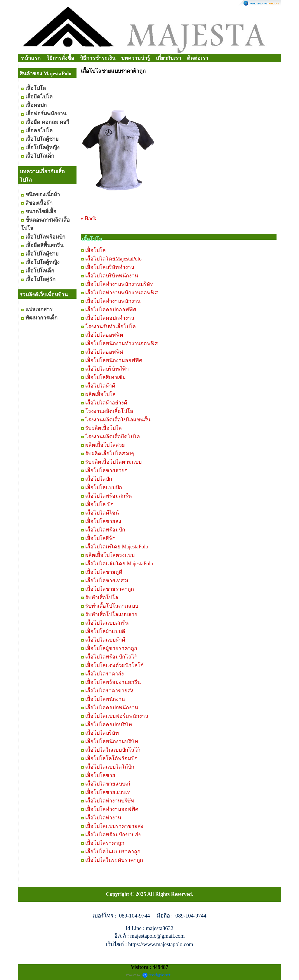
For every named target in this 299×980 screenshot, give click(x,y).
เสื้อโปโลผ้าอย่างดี (106, 403)
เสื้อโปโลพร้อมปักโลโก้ (111, 657)
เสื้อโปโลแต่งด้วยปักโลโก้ (114, 665)
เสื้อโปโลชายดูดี (104, 572)
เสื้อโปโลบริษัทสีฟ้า (107, 369)
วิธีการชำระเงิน (98, 58)
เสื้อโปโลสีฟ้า (100, 538)
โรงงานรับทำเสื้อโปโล (111, 326)
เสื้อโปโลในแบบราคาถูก (113, 852)
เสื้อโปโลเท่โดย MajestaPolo (117, 547)
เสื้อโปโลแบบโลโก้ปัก (110, 767)
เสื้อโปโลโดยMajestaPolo (113, 259)
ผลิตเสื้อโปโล (100, 394)
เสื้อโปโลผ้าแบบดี (105, 631)
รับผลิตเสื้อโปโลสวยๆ (110, 453)
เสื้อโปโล (95, 250)
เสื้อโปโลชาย (100, 775)
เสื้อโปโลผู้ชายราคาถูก (111, 648)
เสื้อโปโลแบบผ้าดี (105, 640)
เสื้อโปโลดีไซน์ (102, 513)
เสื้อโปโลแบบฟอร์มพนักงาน (117, 716)
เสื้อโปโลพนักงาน (105, 699)
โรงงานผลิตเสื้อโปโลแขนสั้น (118, 420)
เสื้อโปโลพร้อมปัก (105, 530)
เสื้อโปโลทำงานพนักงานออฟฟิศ (121, 293)
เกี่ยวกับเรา (168, 58)
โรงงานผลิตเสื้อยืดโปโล (113, 437)
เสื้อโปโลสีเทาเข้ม (106, 377)
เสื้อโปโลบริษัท (102, 733)
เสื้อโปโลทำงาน (103, 818)
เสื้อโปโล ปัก (99, 504)
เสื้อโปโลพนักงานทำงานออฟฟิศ (121, 343)
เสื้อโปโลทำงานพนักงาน (113, 301)
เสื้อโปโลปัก (99, 479)
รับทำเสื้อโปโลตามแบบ (112, 606)
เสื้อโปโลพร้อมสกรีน (108, 496)
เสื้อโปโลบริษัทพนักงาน (112, 276)
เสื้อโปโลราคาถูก (105, 843)
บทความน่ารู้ (136, 58)
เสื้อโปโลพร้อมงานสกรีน (113, 682)
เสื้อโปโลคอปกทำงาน (110, 318)
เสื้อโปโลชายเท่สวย (108, 581)
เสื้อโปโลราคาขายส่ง (109, 691)
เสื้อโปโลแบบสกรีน (107, 623)
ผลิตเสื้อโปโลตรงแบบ (110, 555)
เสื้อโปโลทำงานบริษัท (110, 801)
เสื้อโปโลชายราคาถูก (110, 589)
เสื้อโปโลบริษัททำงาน (110, 267)
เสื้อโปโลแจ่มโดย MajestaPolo (119, 564)
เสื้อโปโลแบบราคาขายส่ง (114, 826)
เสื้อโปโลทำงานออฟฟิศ (112, 809)
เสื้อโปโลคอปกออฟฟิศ (111, 310)
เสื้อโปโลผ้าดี (100, 386)
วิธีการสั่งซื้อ (60, 58)
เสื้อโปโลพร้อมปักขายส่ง (113, 835)
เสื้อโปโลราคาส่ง (105, 674)
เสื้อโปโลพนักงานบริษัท (112, 741)
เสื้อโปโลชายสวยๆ (106, 470)
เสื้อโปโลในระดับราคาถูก (114, 860)
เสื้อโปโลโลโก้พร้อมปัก (111, 758)
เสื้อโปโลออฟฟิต (104, 335)
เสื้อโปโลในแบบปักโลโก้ (113, 750)
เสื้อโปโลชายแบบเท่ (108, 792)
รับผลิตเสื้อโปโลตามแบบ (113, 462)
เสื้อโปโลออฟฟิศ (104, 352)
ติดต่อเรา (198, 58)
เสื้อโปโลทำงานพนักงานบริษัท (119, 284)
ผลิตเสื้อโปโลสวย (105, 445)
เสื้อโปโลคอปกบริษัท (109, 724)
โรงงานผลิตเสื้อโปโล (109, 411)
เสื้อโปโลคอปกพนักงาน (112, 708)
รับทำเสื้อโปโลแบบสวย (111, 614)
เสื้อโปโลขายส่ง (103, 521)
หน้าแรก (31, 58)
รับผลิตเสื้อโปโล (104, 428)
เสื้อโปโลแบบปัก (104, 487)
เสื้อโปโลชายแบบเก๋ (108, 784)
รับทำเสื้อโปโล (102, 597)
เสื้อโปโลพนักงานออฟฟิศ (114, 360)
